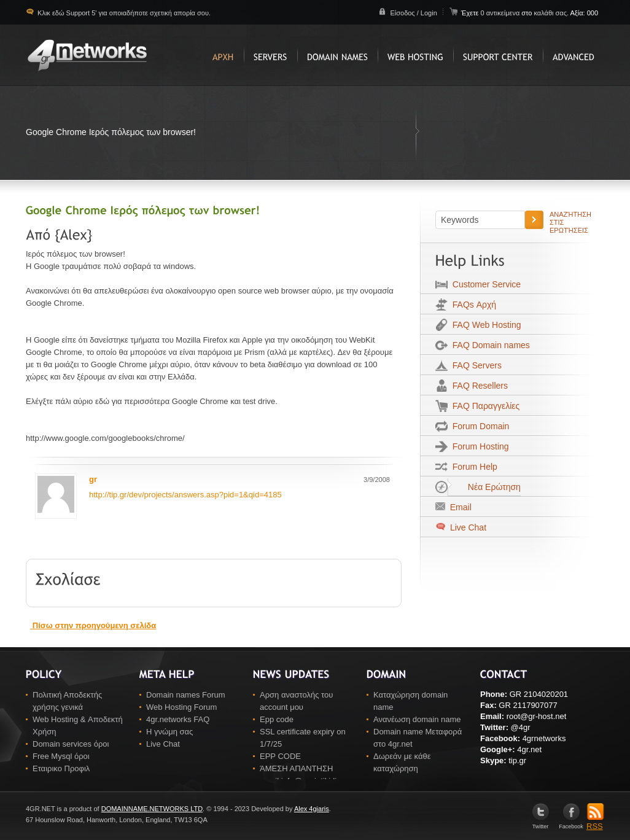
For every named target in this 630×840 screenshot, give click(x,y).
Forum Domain (478, 426)
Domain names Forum (186, 695)
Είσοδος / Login (413, 13)
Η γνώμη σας (169, 732)
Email (458, 507)
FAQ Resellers (478, 386)
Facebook (571, 824)
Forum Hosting (478, 446)
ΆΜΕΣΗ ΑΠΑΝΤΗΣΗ (296, 768)
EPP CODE (280, 756)
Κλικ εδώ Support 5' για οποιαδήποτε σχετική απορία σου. (123, 13)
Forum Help (472, 467)
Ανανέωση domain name (417, 719)
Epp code (277, 719)
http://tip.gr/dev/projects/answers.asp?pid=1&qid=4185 (185, 495)
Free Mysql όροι (61, 756)
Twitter (541, 824)
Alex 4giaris (312, 809)
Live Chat (467, 527)
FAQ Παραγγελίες (484, 406)
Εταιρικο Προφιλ (61, 768)
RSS (595, 822)
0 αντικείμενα (501, 13)
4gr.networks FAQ (178, 719)
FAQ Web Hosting (484, 325)
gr (93, 479)
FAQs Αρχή (472, 305)
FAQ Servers (475, 365)
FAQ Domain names (489, 345)
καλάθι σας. (551, 13)
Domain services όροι (71, 744)
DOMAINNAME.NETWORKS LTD (152, 809)
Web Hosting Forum (181, 707)
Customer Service (484, 284)
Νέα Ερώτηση (484, 487)
